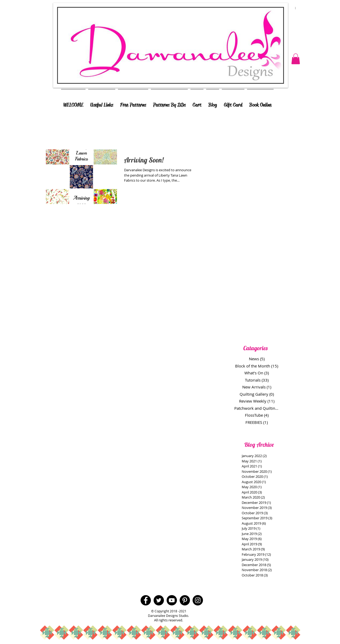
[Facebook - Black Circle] (146, 600)
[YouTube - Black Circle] (172, 600)
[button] (296, 59)
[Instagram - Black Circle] (198, 600)
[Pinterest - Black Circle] (185, 600)
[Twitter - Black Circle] (159, 600)
